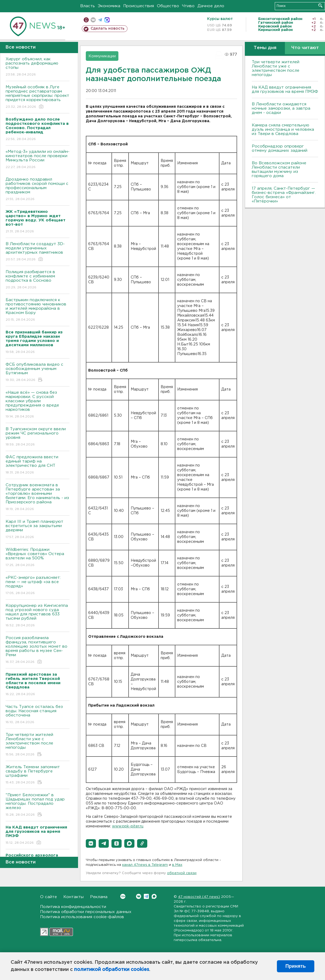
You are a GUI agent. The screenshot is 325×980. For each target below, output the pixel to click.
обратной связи (182, 873)
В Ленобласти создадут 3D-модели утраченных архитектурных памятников (38, 252)
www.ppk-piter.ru (128, 826)
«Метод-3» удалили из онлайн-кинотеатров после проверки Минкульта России (38, 160)
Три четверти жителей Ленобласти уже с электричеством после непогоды (38, 745)
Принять (296, 966)
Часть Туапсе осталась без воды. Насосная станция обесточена (38, 715)
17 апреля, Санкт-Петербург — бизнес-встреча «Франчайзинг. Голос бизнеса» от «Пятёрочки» (284, 195)
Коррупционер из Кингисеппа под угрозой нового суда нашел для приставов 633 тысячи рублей (38, 616)
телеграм (100, 20)
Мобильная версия (86, 20)
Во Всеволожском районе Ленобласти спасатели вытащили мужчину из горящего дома (279, 170)
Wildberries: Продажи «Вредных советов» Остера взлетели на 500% (38, 558)
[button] (91, 843)
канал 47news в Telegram (145, 865)
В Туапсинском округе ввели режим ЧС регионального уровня (38, 437)
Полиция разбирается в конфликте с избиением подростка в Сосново (38, 280)
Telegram (146, 896)
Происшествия (139, 6)
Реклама (99, 897)
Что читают (305, 48)
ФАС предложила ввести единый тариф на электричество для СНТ (38, 465)
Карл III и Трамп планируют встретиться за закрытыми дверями (38, 530)
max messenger (107, 20)
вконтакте (93, 20)
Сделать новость (108, 29)
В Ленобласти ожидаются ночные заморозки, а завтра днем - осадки (281, 108)
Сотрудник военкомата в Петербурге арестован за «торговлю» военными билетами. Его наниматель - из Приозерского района (38, 497)
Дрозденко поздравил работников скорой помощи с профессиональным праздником (38, 190)
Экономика (109, 6)
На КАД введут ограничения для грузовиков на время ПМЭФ (285, 89)
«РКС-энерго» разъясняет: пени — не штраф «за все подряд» (38, 586)
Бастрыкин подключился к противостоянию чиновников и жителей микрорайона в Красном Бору (38, 310)
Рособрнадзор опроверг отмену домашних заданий (280, 148)
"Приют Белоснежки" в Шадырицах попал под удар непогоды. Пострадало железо (38, 805)
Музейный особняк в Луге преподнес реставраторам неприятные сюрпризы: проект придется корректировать (38, 97)
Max (154, 896)
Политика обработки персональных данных (86, 912)
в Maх (177, 865)
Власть (88, 6)
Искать (320, 5)
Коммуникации (102, 56)
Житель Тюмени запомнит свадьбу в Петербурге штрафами (38, 775)
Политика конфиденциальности (73, 907)
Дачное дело (211, 6)
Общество (168, 6)
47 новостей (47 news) (199, 897)
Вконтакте (123, 896)
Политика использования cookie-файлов (82, 917)
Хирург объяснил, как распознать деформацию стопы (38, 67)
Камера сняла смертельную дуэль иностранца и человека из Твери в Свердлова (283, 130)
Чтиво (188, 6)
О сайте (49, 897)
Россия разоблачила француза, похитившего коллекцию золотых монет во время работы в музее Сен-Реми (38, 650)
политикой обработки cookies (112, 970)
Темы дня (265, 48)
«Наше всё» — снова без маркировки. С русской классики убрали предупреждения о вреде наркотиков (38, 405)
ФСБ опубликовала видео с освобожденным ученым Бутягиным (38, 373)
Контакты (73, 897)
